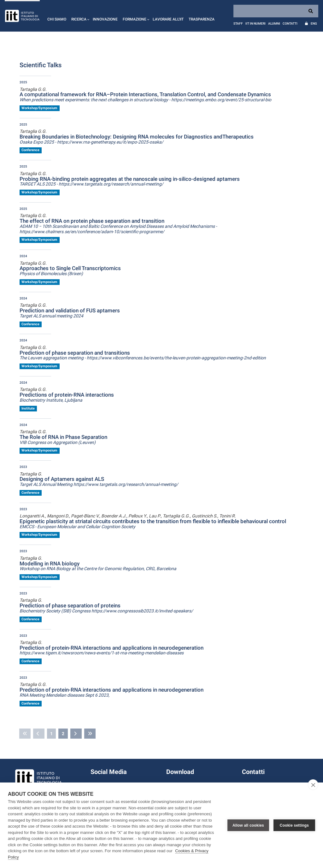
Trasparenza (202, 19)
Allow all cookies (248, 825)
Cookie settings (294, 825)
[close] (313, 785)
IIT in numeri (255, 24)
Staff (238, 24)
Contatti (290, 24)
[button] (79, 16)
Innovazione (105, 19)
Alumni (274, 24)
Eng (314, 24)
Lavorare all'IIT (168, 19)
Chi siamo (57, 19)
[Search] (276, 11)
